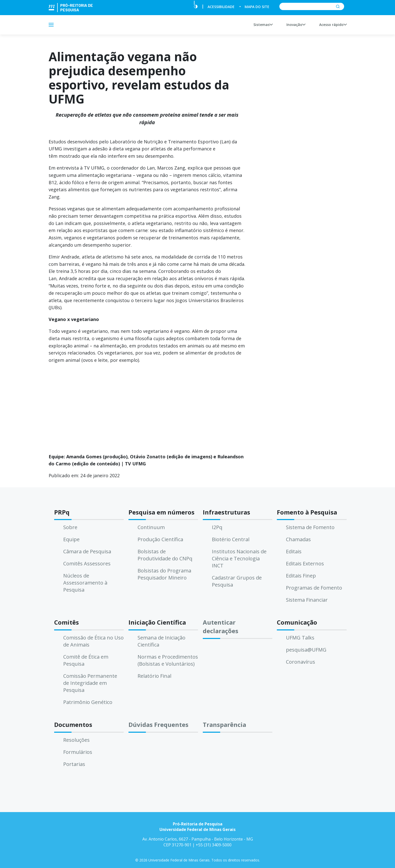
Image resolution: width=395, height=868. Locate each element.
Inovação (296, 25)
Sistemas (263, 25)
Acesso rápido (333, 25)
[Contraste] (196, 7)
